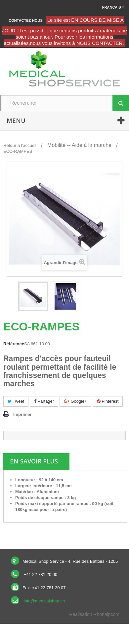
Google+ (75, 401)
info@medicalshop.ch (44, 601)
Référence (14, 344)
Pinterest (108, 401)
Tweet (16, 401)
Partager (44, 401)
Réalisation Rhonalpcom (94, 614)
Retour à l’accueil (20, 145)
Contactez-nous (25, 20)
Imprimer (22, 414)
